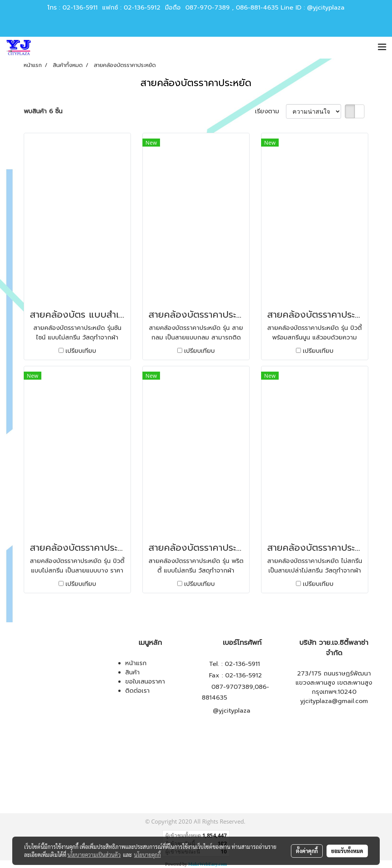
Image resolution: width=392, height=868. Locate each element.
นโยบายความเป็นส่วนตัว (94, 855)
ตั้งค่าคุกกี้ (307, 851)
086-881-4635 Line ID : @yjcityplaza (290, 8)
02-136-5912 (142, 8)
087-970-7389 (207, 8)
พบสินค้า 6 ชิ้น (43, 111)
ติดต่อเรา (137, 691)
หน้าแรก (136, 663)
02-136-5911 (80, 8)
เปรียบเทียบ (81, 351)
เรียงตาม (270, 111)
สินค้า (132, 672)
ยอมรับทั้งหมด (347, 851)
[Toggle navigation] (382, 47)
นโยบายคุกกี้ (147, 855)
